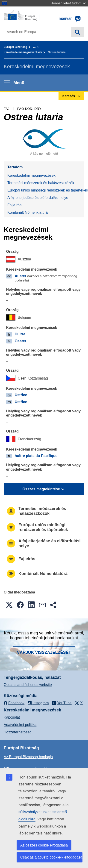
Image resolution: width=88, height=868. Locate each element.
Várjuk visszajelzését (44, 652)
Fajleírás (14, 205)
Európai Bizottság (15, 47)
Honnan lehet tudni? (68, 3)
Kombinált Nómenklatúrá (28, 212)
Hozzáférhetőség (18, 732)
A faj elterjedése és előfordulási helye (38, 198)
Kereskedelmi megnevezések (23, 52)
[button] (9, 605)
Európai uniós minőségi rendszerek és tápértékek (46, 190)
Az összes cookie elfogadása (44, 845)
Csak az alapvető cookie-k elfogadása (51, 857)
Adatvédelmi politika (20, 725)
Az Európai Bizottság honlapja (28, 757)
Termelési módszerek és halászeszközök (41, 183)
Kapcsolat (12, 717)
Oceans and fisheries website (28, 685)
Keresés (78, 32)
